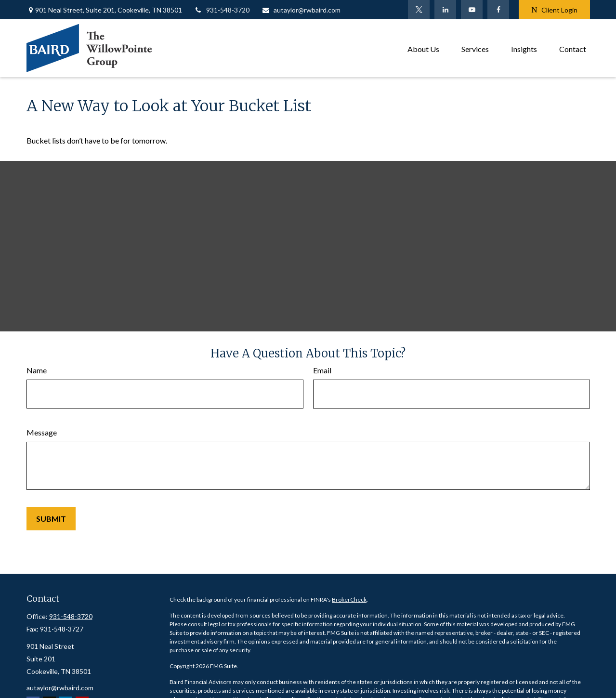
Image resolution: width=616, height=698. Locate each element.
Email (322, 370)
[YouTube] (472, 10)
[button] (423, 48)
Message (42, 432)
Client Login (554, 10)
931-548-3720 (222, 10)
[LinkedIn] (445, 10)
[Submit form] (51, 519)
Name (37, 370)
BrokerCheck (349, 599)
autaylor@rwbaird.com (301, 10)
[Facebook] (498, 10)
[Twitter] (419, 10)
